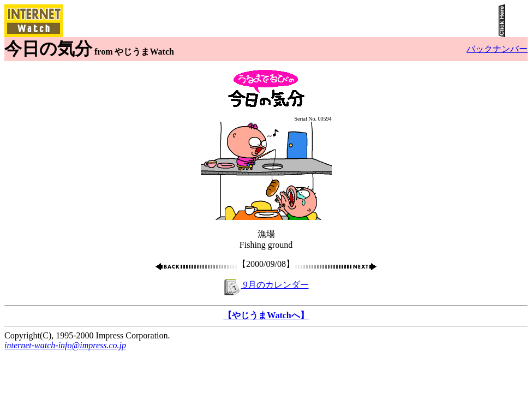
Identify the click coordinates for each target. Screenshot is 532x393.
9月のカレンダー (266, 285)
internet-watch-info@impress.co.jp (65, 345)
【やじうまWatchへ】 (266, 315)
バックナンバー (497, 49)
